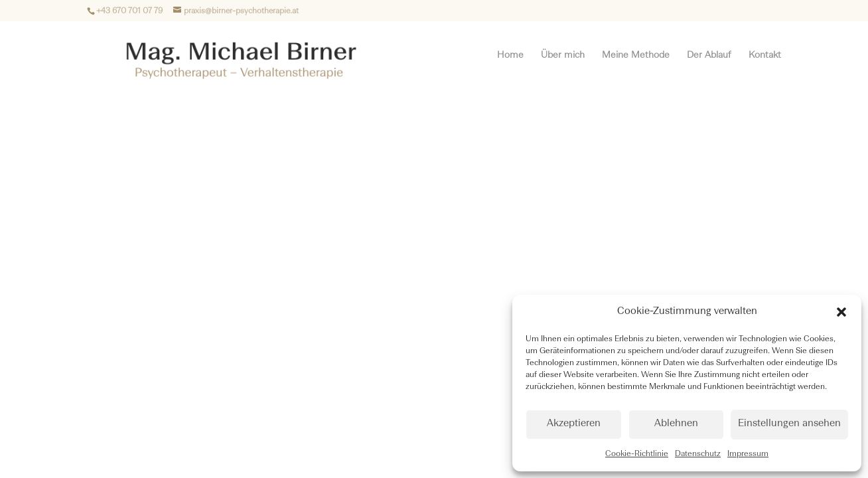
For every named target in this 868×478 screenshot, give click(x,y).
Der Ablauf (709, 55)
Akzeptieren (574, 424)
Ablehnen (676, 424)
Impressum (748, 454)
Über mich (563, 55)
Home (510, 55)
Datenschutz (698, 454)
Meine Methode (636, 55)
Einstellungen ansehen (789, 424)
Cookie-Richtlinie (637, 454)
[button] (841, 312)
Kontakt (765, 55)
